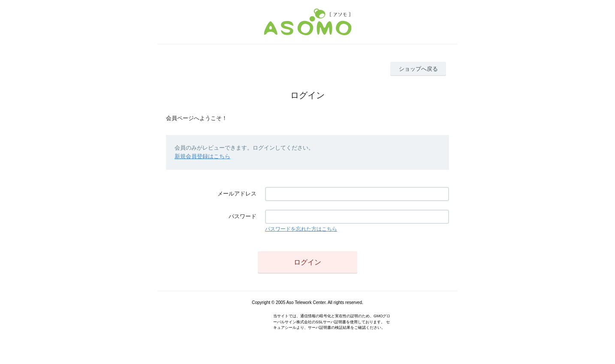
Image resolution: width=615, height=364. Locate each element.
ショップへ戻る (418, 69)
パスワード (243, 216)
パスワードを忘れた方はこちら (301, 229)
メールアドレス (237, 194)
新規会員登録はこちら (202, 156)
